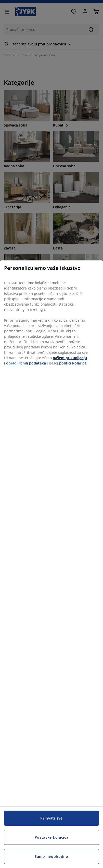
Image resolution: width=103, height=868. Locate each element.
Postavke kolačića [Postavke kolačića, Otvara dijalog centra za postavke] (52, 837)
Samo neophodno (51, 856)
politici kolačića (73, 363)
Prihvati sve (51, 818)
